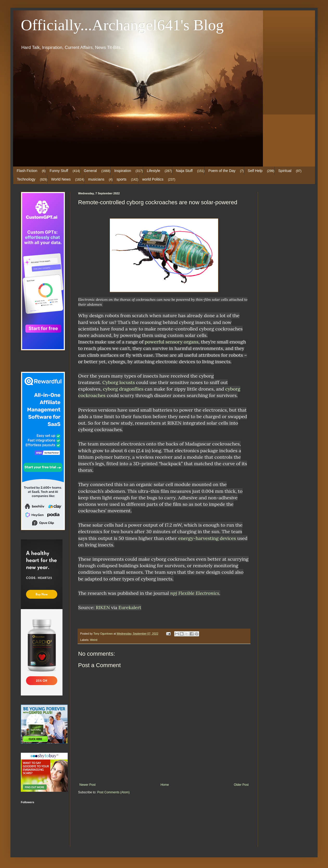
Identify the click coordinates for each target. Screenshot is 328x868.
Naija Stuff (184, 171)
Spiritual (285, 171)
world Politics (153, 179)
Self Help (255, 171)
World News (61, 179)
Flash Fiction (27, 171)
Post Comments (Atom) (113, 792)
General (90, 171)
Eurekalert (130, 607)
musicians (96, 179)
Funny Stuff (59, 171)
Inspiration (123, 171)
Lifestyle (153, 171)
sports (122, 179)
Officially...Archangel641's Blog (122, 25)
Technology (26, 179)
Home (165, 785)
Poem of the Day (222, 171)
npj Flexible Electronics (195, 593)
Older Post (241, 785)
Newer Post (87, 785)
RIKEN (103, 607)
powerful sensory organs (172, 342)
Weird (94, 640)
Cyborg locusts (119, 382)
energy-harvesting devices (207, 538)
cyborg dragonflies (123, 389)
